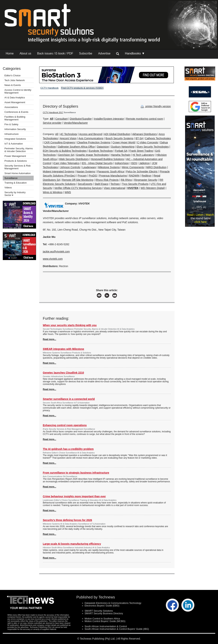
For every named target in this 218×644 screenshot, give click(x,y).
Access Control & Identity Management (18, 91)
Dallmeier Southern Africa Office (76, 147)
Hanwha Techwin (121, 155)
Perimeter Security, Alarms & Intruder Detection (19, 150)
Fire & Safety (11, 124)
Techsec (115, 184)
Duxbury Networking (123, 147)
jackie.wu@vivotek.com (56, 252)
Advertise (104, 53)
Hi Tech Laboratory (143, 155)
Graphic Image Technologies (92, 155)
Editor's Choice (12, 75)
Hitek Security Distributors (74, 159)
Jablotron (144, 163)
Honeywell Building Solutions (107, 159)
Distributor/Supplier (81, 119)
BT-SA (139, 138)
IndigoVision (122, 163)
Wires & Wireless (53, 192)
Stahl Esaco (101, 184)
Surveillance (11, 178)
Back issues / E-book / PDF (55, 53)
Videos (8, 188)
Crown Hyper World (124, 142)
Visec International (114, 188)
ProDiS (93, 176)
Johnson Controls (70, 167)
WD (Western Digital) (153, 188)
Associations (11, 107)
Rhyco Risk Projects (107, 180)
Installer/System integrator (109, 119)
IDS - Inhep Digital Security (97, 163)
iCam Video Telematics (66, 163)
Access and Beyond (91, 134)
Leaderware (89, 167)
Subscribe (86, 53)
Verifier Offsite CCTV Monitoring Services (78, 188)
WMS (68, 192)
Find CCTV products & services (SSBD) (82, 88)
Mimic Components (133, 167)
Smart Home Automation (18, 173)
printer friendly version (155, 106)
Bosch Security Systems (120, 138)
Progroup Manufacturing (113, 176)
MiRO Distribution (156, 167)
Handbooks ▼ (135, 53)
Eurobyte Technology (101, 151)
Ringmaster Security (146, 180)
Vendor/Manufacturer (76, 123)
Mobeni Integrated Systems (59, 172)
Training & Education (16, 183)
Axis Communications (91, 138)
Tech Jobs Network (15, 80)
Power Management (15, 156)
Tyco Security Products (135, 184)
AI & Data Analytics (15, 98)
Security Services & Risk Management (18, 167)
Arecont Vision (68, 138)
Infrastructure (12, 134)
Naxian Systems (86, 172)
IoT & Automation (14, 144)
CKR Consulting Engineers (60, 142)
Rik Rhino (126, 180)
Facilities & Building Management (15, 118)
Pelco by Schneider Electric (142, 172)
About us (25, 53)
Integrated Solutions (15, 139)
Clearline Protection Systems (94, 142)
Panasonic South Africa (111, 172)
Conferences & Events (16, 112)
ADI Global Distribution (117, 134)
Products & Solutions (16, 161)
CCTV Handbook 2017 (53, 112)
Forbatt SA (121, 151)
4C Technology (69, 134)
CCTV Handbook (50, 88)
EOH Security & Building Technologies (65, 151)
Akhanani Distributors (145, 134)
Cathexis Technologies (158, 138)
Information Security (15, 129)
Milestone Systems (109, 167)
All (57, 134)
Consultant (61, 119)
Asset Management (15, 102)
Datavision (103, 147)
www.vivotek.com (53, 259)
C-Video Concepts (147, 142)
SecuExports (85, 184)
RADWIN (134, 176)
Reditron (147, 176)
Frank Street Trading (141, 151)
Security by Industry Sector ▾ (15, 194)
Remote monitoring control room (145, 119)
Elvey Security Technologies (153, 147)
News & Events (13, 85)
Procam (82, 176)
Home (10, 53)
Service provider (52, 123)
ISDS (134, 163)
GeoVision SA (66, 155)
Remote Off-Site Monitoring (78, 180)
